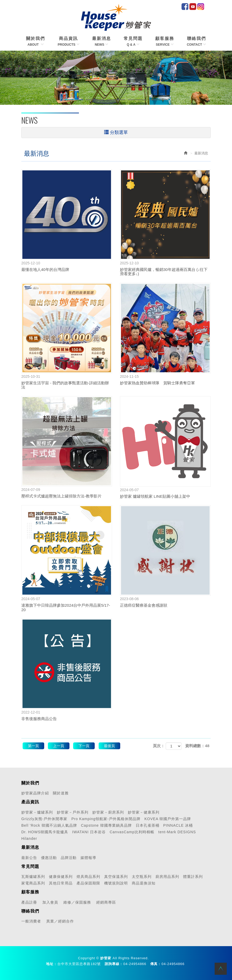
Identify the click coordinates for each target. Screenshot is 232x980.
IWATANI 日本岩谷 (89, 832)
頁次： (159, 746)
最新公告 (29, 858)
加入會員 (50, 902)
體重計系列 (193, 877)
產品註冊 (29, 902)
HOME (116, 17)
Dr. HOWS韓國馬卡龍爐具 (45, 832)
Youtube (193, 7)
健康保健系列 (61, 877)
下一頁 (84, 746)
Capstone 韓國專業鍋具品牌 (106, 825)
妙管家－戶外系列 (73, 812)
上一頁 (59, 746)
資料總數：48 (197, 746)
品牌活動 (69, 858)
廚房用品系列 (167, 877)
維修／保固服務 (77, 902)
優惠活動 (49, 858)
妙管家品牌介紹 (35, 793)
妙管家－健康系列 (144, 812)
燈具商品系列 (88, 877)
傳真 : (155, 964)
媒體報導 (88, 858)
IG (201, 7)
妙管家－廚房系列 (108, 812)
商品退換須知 (144, 883)
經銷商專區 (106, 902)
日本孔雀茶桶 (148, 825)
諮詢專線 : (113, 964)
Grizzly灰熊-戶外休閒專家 (44, 819)
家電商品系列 (33, 883)
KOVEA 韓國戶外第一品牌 (168, 819)
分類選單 (116, 132)
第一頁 (33, 746)
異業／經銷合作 (60, 921)
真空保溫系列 (116, 877)
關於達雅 (61, 793)
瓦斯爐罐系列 (33, 877)
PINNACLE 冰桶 (178, 825)
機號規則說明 (116, 883)
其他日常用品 (61, 883)
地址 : (51, 964)
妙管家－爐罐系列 (37, 812)
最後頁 (109, 746)
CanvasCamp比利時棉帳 (132, 832)
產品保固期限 (88, 883)
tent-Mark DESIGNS (177, 832)
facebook (185, 7)
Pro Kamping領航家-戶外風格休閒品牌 (106, 819)
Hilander (29, 838)
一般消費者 (31, 921)
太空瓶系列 (142, 877)
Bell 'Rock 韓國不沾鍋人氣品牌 (49, 825)
